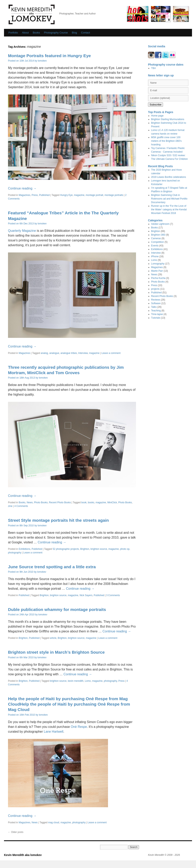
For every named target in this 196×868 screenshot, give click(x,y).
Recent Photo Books (60, 502)
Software (156, 303)
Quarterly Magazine (22, 231)
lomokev (42, 61)
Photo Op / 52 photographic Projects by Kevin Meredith (161, 14)
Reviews (156, 300)
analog (44, 353)
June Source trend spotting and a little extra (52, 567)
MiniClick (112, 502)
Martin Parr (157, 271)
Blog (74, 33)
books (91, 502)
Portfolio (13, 33)
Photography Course (56, 33)
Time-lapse (157, 314)
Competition (158, 242)
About (25, 33)
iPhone (155, 256)
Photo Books (41, 502)
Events (155, 246)
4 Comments (21, 506)
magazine (79, 195)
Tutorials (156, 318)
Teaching (156, 311)
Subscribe (155, 105)
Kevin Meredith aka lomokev (32, 14)
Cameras (156, 238)
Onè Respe (79, 727)
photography (15, 553)
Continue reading (22, 188)
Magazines (24, 195)
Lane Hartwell (54, 732)
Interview (83, 353)
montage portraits (114, 195)
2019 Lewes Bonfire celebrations (169, 177)
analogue (54, 353)
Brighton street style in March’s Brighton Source (56, 652)
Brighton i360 (158, 235)
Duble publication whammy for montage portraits (57, 609)
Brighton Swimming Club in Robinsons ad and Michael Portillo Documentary (169, 199)
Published (44, 195)
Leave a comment (111, 353)
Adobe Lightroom (160, 224)
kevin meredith (76, 681)
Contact (85, 33)
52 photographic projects (66, 549)
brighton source (99, 549)
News (30, 502)
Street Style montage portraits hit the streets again (58, 520)
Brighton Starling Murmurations (168, 119)
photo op (125, 549)
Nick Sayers (86, 595)
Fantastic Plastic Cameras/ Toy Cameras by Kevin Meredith (181, 14)
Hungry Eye (66, 195)
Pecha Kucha (158, 278)
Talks (154, 307)
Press (35, 195)
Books (36, 33)
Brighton (85, 549)
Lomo (88, 681)
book (84, 502)
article (53, 638)
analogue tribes (69, 353)
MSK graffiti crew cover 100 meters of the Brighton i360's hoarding (166, 141)
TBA (153, 68)
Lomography (158, 264)
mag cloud (53, 822)
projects (155, 289)
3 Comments (113, 595)
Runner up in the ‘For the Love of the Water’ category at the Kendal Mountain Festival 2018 (169, 210)
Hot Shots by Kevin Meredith (138, 14)
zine (10, 506)
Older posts (16, 832)
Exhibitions (24, 549)
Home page (157, 116)
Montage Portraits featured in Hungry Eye (49, 56)
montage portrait (94, 195)
